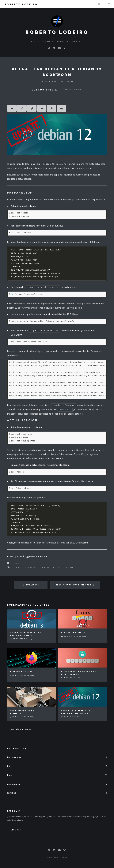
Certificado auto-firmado (74, 585)
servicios (12, 793)
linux (10, 775)
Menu (109, 4)
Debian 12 (44, 567)
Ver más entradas (21, 729)
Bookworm (30, 567)
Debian (17, 567)
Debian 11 (71, 567)
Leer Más (16, 830)
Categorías (17, 749)
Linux (16, 563)
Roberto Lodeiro (21, 4)
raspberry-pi (13, 784)
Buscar (99, 4)
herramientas (14, 757)
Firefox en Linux (22, 672)
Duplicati (32, 585)
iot (9, 766)
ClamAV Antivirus (73, 633)
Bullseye (58, 567)
